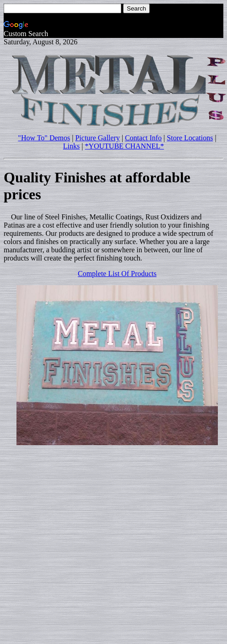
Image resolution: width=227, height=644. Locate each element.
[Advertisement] (86, 538)
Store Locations (190, 138)
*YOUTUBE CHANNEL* (124, 146)
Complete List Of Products (117, 274)
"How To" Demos (44, 138)
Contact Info (143, 138)
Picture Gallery (97, 138)
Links (71, 146)
